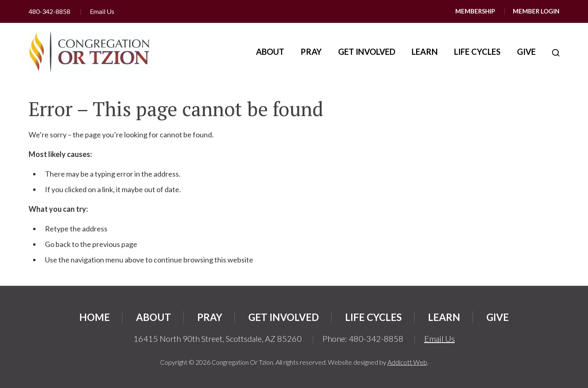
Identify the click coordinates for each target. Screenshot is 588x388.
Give (526, 52)
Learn (425, 52)
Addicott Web (407, 362)
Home (95, 317)
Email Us (102, 11)
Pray (311, 52)
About (270, 52)
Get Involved (367, 52)
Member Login (536, 11)
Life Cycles (477, 52)
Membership (475, 11)
